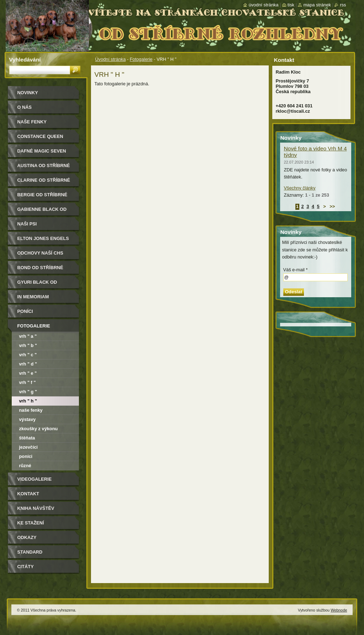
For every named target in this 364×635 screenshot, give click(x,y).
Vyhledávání (25, 60)
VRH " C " (28, 355)
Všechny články (300, 188)
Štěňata (27, 438)
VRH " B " (28, 345)
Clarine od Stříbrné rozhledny (44, 183)
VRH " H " (28, 401)
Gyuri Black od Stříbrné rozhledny (44, 285)
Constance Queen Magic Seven (40, 139)
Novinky (28, 93)
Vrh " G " (28, 392)
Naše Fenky (32, 122)
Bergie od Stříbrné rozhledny (42, 197)
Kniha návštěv (36, 508)
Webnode (339, 610)
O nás (25, 107)
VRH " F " (28, 382)
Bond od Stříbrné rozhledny (40, 270)
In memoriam (33, 297)
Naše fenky (31, 410)
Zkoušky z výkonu (39, 429)
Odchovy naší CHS (40, 253)
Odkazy (27, 537)
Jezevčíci (29, 447)
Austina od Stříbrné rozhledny (44, 168)
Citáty (26, 567)
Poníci (25, 311)
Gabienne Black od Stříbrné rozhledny (44, 212)
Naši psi (27, 224)
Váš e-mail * (296, 270)
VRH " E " (28, 373)
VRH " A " (28, 336)
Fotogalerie (141, 59)
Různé (25, 466)
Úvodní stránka (111, 59)
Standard (30, 552)
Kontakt (28, 494)
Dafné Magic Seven (42, 151)
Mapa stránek (317, 5)
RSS (343, 5)
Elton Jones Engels (43, 238)
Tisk (291, 5)
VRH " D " (28, 364)
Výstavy (28, 419)
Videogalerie (35, 479)
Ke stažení (31, 523)
